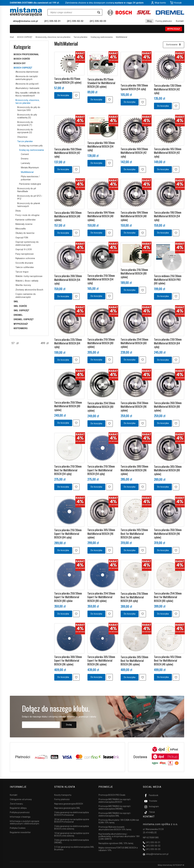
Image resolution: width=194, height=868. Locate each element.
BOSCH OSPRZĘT (23, 68)
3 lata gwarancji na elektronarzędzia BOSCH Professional (72, 814)
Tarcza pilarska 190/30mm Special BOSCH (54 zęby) (134, 87)
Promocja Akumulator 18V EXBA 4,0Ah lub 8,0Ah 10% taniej (119, 821)
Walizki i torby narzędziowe (29, 276)
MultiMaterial (27, 172)
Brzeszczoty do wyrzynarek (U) (25, 131)
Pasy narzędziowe (25, 254)
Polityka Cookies (18, 828)
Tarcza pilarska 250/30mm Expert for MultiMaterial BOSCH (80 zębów (68, 597)
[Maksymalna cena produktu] (43, 343)
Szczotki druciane (24, 263)
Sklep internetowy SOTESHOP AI (171, 865)
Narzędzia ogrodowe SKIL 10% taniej (116, 843)
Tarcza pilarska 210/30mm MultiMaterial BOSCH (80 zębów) (101, 343)
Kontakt (180, 21)
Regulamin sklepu (18, 808)
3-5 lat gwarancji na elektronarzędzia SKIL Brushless (74, 848)
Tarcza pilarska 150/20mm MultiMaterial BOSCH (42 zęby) (68, 153)
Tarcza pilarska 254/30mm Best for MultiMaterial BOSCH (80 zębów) (168, 597)
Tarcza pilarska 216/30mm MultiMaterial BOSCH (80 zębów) (134, 273)
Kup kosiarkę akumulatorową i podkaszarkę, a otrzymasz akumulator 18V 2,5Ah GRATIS (119, 836)
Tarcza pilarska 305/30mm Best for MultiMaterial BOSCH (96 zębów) (134, 661)
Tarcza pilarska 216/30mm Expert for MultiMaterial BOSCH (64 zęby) (68, 534)
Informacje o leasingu (20, 817)
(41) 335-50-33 (98, 21)
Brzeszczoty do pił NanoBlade (27, 190)
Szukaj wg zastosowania (31, 150)
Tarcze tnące (22, 272)
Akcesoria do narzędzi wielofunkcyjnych (27, 78)
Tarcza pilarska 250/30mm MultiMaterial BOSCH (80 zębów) (68, 406)
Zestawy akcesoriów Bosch (29, 290)
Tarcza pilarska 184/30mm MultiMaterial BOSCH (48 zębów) (134, 216)
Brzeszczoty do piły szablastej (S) (27, 116)
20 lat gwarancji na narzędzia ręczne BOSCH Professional (72, 821)
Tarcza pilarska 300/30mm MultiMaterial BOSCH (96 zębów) (134, 470)
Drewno (25, 159)
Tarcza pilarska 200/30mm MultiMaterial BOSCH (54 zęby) (68, 280)
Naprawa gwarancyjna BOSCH (69, 804)
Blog (149, 21)
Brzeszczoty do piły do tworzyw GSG (29, 109)
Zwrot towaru (16, 804)
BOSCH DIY (20, 63)
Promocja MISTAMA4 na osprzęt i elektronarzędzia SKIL (115, 814)
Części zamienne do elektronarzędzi (26, 296)
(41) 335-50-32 (75, 21)
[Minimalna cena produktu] (13, 343)
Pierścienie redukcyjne (30, 184)
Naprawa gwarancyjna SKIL (67, 808)
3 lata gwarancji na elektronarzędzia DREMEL (72, 841)
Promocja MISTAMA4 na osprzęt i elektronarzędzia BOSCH (115, 801)
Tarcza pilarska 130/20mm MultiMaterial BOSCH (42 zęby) (168, 89)
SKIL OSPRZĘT (21, 310)
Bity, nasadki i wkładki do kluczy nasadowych (28, 94)
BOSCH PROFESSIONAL (26, 54)
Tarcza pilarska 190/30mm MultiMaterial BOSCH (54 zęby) (101, 146)
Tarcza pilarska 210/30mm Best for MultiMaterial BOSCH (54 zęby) (68, 470)
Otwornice (22, 137)
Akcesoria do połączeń (27, 84)
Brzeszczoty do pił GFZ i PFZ (30, 197)
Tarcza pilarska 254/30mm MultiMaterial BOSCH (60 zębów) (134, 343)
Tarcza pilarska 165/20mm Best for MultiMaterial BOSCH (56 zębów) (134, 534)
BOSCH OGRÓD (22, 59)
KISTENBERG (21, 328)
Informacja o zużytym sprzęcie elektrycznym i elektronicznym (25, 822)
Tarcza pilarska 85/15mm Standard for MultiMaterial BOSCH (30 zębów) (101, 83)
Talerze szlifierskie (25, 267)
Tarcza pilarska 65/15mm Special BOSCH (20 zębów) (68, 80)
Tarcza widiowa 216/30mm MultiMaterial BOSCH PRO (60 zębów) (168, 280)
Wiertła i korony (23, 285)
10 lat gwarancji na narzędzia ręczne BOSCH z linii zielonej (72, 834)
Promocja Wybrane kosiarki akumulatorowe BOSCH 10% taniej (115, 828)
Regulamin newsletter (20, 832)
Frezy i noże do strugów (27, 215)
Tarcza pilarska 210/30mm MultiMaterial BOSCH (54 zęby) (101, 279)
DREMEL (18, 315)
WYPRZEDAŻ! (174, 29)
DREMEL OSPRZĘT (24, 319)
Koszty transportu (63, 795)
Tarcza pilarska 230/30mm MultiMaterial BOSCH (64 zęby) (168, 343)
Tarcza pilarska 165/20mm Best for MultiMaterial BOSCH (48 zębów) (168, 661)
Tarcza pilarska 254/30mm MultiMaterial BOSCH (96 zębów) (134, 407)
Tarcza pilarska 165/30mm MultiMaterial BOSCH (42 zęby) (168, 153)
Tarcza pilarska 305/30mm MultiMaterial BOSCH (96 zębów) (101, 534)
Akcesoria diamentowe (27, 72)
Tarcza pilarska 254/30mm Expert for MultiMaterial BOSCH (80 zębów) (101, 597)
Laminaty (25, 163)
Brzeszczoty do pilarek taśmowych (29, 205)
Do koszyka (63, 95)
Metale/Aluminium (30, 168)
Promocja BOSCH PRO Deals (112, 795)
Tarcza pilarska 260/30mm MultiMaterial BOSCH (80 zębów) (168, 407)
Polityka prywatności (20, 812)
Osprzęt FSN (22, 238)
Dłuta (18, 211)
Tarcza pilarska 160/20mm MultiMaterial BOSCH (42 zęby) (134, 153)
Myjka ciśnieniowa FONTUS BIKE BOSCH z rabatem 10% (118, 849)
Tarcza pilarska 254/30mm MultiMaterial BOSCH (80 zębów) (101, 407)
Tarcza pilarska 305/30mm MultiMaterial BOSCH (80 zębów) (168, 470)
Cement (25, 154)
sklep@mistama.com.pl (25, 21)
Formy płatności (164, 21)
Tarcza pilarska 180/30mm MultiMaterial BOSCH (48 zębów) (68, 216)
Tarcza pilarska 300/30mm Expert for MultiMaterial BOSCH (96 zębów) (68, 661)
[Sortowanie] (174, 45)
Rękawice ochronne (25, 258)
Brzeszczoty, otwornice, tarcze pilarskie (27, 102)
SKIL (16, 302)
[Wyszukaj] (99, 12)
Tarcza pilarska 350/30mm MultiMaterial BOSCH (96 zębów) (168, 534)
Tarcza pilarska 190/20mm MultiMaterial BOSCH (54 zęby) (168, 216)
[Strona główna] (26, 12)
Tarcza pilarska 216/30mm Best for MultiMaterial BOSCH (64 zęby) (134, 597)
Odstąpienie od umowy (21, 799)
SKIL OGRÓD (20, 306)
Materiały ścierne (24, 224)
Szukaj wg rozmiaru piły (31, 146)
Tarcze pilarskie (25, 141)
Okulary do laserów (25, 233)
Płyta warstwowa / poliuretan (30, 178)
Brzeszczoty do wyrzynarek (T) (25, 124)
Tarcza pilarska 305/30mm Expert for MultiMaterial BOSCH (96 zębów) (101, 661)
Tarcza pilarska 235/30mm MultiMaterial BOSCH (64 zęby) (68, 343)
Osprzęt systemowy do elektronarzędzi (27, 243)
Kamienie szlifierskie (26, 220)
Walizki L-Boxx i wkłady (27, 281)
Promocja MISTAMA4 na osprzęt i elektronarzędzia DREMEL (115, 807)
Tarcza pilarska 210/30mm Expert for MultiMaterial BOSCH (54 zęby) (101, 470)
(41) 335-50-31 (52, 21)
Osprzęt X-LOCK (24, 249)
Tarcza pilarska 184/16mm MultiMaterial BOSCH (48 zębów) (101, 216)
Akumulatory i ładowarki (27, 88)
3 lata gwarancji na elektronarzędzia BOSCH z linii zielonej (72, 827)
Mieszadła (21, 229)
